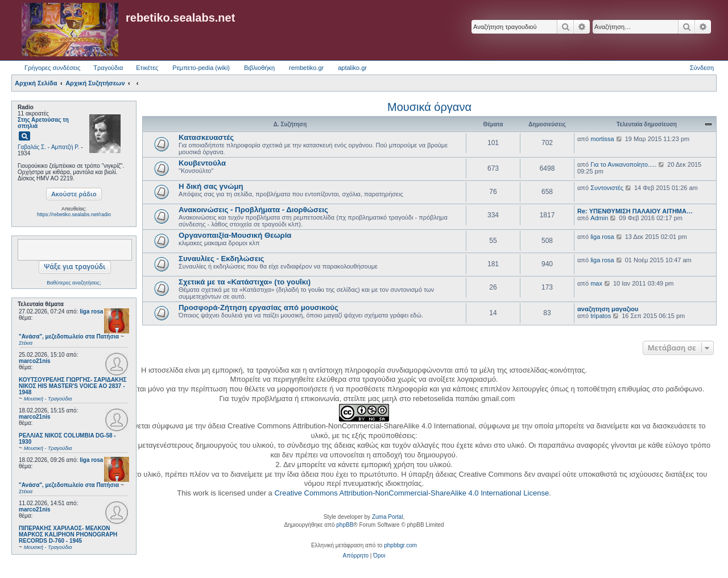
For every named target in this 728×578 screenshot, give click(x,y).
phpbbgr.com (400, 545)
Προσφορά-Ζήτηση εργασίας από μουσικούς (258, 307)
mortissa (602, 139)
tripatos (601, 316)
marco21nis (35, 361)
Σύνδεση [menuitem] (702, 68)
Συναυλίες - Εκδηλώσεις (221, 259)
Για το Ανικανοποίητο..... (623, 164)
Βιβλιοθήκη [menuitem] (259, 68)
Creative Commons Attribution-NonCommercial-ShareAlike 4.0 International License (411, 493)
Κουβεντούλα (202, 163)
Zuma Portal (387, 517)
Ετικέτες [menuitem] (147, 68)
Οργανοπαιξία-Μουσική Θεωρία (235, 235)
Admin (599, 218)
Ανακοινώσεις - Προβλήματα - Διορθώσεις (253, 210)
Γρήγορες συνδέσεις (52, 68)
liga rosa (91, 311)
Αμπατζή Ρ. (65, 147)
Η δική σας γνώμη (211, 186)
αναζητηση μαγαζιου (608, 309)
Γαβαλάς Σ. (32, 147)
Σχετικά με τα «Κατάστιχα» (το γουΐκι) (245, 282)
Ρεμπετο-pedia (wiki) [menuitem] (201, 68)
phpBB (345, 525)
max (596, 283)
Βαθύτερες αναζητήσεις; (74, 283)
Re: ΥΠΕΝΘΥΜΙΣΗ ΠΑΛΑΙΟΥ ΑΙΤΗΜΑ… (635, 211)
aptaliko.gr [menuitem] (352, 68)
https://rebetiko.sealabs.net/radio (74, 214)
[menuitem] (356, 556)
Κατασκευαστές (206, 137)
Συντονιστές (607, 188)
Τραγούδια (108, 68)
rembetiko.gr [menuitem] (306, 68)
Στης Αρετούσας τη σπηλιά (43, 123)
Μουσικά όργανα (429, 107)
